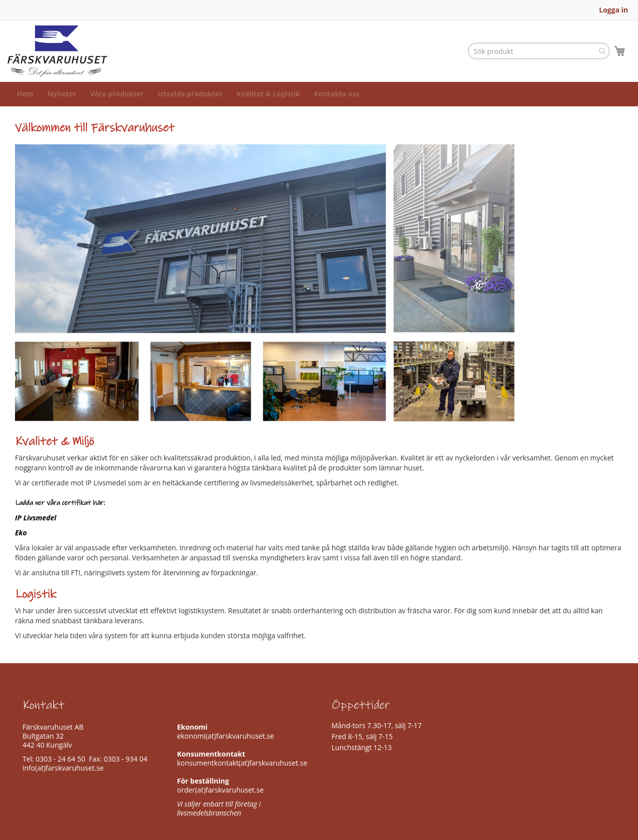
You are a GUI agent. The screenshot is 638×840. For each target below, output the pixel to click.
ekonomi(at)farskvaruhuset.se (225, 736)
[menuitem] (25, 104)
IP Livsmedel (36, 528)
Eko (21, 543)
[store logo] (57, 56)
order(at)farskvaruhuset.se (220, 790)
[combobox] (539, 56)
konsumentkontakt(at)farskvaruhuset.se (242, 763)
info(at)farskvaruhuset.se (63, 768)
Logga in (614, 10)
